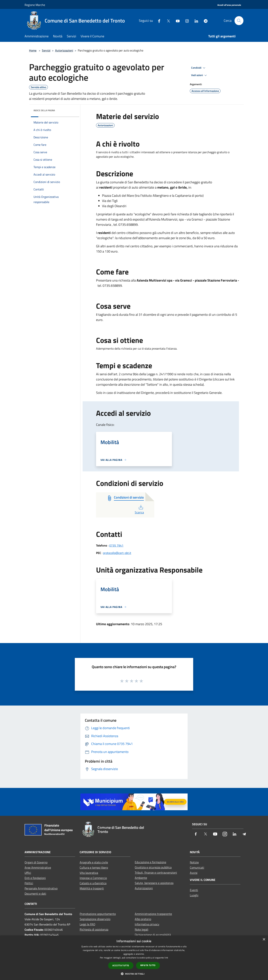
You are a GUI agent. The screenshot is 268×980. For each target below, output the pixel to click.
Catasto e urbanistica (93, 883)
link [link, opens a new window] (166, 958)
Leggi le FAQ (87, 924)
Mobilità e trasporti (92, 888)
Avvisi (194, 873)
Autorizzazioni (64, 50)
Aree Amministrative (38, 867)
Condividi (199, 68)
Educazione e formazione (150, 862)
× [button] (264, 940)
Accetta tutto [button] (121, 965)
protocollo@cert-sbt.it (117, 553)
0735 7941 (116, 545)
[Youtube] (176, 21)
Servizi (46, 50)
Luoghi (194, 895)
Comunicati (197, 867)
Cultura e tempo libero (94, 867)
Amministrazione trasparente (153, 914)
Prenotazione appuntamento (98, 914)
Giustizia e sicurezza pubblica (153, 867)
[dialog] (134, 958)
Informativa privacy (147, 924)
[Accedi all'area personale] (229, 5)
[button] (134, 974)
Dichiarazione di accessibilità (153, 935)
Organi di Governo (36, 862)
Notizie (194, 862)
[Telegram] (204, 21)
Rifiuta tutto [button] (148, 965)
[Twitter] (167, 21)
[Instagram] (186, 21)
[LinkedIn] (195, 21)
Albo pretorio (143, 919)
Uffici (28, 873)
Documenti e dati (35, 894)
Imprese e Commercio (93, 878)
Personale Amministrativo (41, 888)
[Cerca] (239, 21)
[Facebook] (158, 21)
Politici (29, 883)
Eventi (194, 890)
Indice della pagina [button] (44, 110)
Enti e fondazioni (35, 878)
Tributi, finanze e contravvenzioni (156, 873)
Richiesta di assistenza (94, 929)
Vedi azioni (200, 75)
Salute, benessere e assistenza (154, 883)
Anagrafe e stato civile (94, 862)
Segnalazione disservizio (95, 919)
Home (33, 50)
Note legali (142, 929)
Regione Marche (35, 5)
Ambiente (141, 878)
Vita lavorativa (89, 873)
